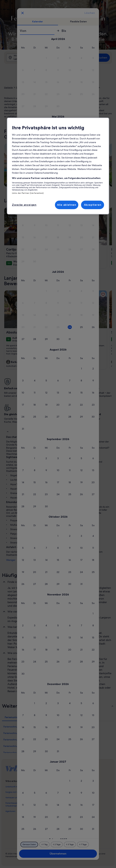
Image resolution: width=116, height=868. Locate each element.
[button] (46, 58)
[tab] (38, 21)
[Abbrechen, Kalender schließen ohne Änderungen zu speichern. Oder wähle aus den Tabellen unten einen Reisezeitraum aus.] (23, 13)
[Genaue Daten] (29, 844)
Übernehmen (58, 854)
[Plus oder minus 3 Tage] (70, 844)
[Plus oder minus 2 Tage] (57, 844)
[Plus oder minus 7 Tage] (83, 844)
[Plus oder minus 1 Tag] (44, 844)
